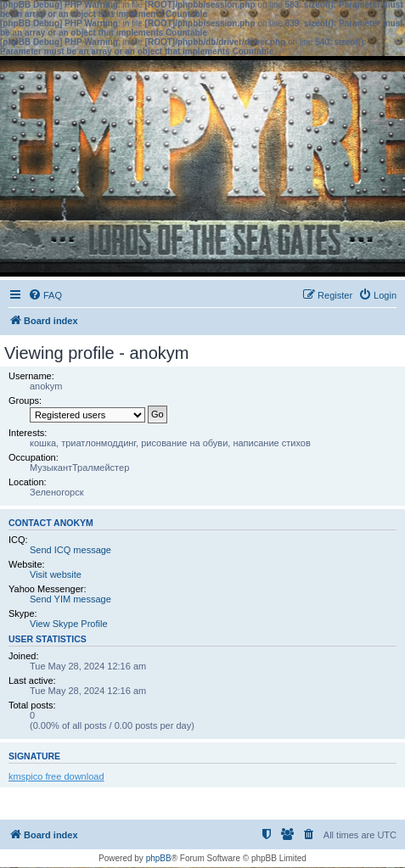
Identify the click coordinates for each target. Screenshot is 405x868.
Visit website (56, 574)
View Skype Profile (69, 624)
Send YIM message (70, 599)
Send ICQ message (70, 550)
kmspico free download (56, 776)
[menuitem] (45, 295)
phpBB (159, 858)
